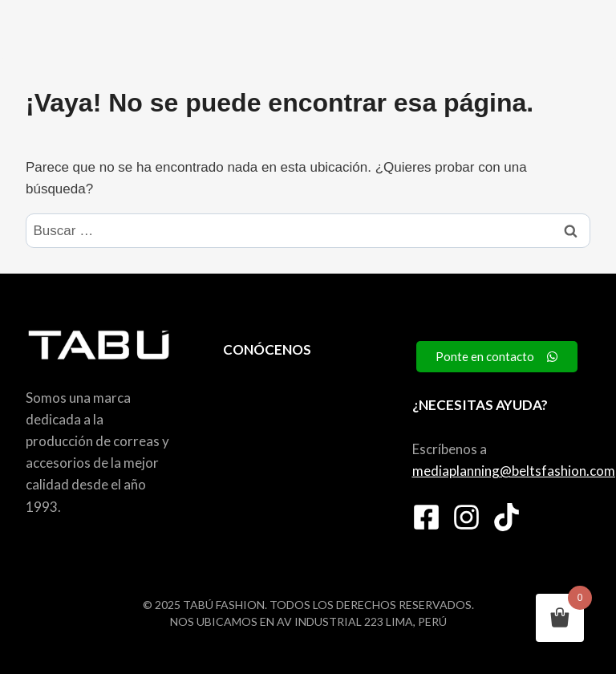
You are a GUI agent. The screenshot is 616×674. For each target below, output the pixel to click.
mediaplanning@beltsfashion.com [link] (514, 471)
